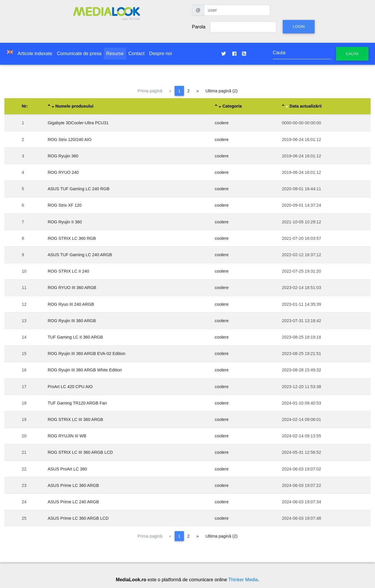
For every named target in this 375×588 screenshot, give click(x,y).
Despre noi (160, 53)
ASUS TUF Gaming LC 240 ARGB (80, 255)
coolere (222, 123)
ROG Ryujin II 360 (65, 222)
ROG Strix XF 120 (65, 205)
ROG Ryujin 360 (63, 156)
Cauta (352, 54)
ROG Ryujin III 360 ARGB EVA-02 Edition (87, 354)
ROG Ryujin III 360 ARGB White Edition (85, 370)
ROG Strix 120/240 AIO (70, 140)
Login (299, 27)
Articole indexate (35, 53)
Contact (136, 53)
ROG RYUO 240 (63, 172)
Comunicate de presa (79, 53)
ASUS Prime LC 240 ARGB (73, 502)
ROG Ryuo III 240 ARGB (71, 304)
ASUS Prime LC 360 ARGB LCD (78, 518)
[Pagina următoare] (197, 91)
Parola (199, 27)
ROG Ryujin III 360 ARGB (72, 321)
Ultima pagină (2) (221, 91)
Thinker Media (243, 580)
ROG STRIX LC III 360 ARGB (76, 419)
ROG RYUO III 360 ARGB (72, 288)
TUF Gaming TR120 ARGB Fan (77, 403)
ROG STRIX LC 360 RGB (72, 238)
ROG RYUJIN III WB (67, 436)
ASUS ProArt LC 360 (67, 469)
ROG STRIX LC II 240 (69, 271)
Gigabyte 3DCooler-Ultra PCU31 (78, 123)
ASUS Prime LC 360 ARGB (73, 485)
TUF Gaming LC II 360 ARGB (75, 337)
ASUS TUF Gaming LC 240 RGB (79, 189)
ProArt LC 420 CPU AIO (70, 387)
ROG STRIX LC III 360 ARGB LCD (80, 452)
